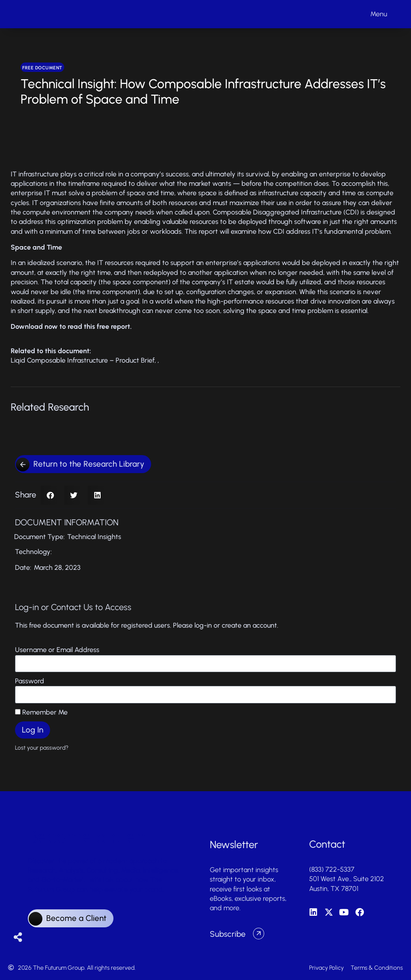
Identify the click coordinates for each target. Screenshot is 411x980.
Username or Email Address (57, 650)
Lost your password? (42, 748)
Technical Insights (94, 537)
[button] (50, 495)
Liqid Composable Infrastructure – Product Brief (83, 360)
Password (30, 681)
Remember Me (41, 712)
